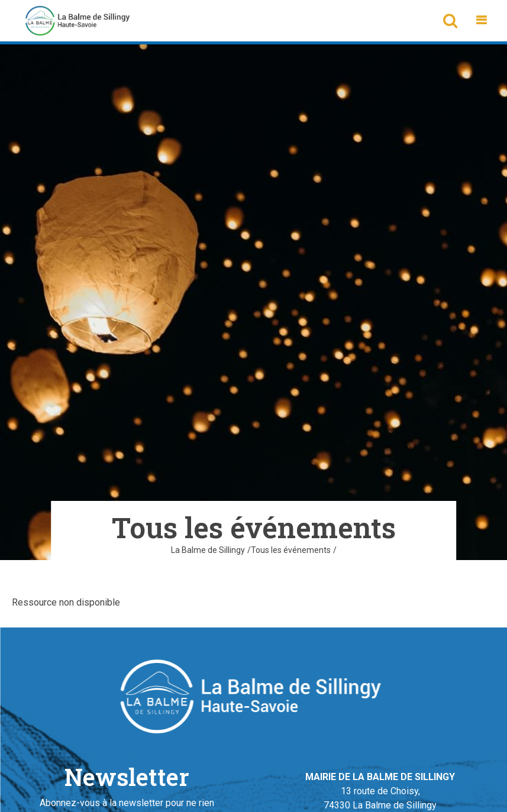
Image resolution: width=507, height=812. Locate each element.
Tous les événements (291, 550)
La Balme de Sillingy (208, 550)
